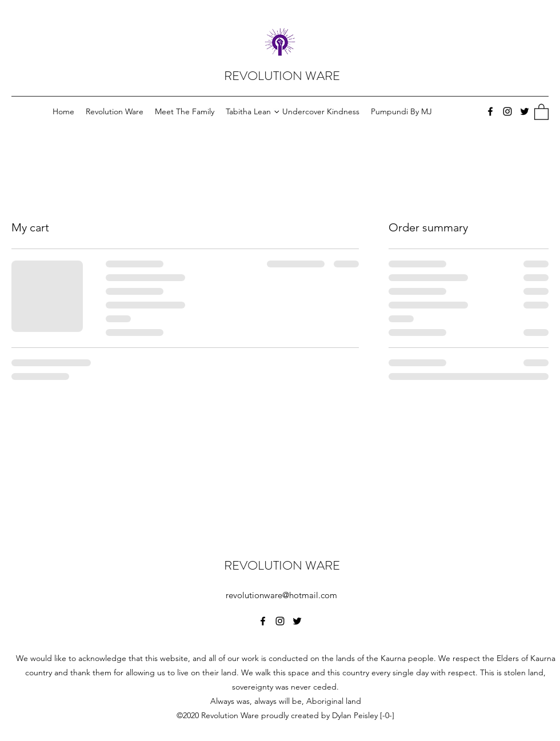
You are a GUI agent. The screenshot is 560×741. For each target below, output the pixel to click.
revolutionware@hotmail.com (281, 595)
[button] (541, 111)
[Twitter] (525, 111)
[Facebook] (490, 111)
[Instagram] (507, 111)
